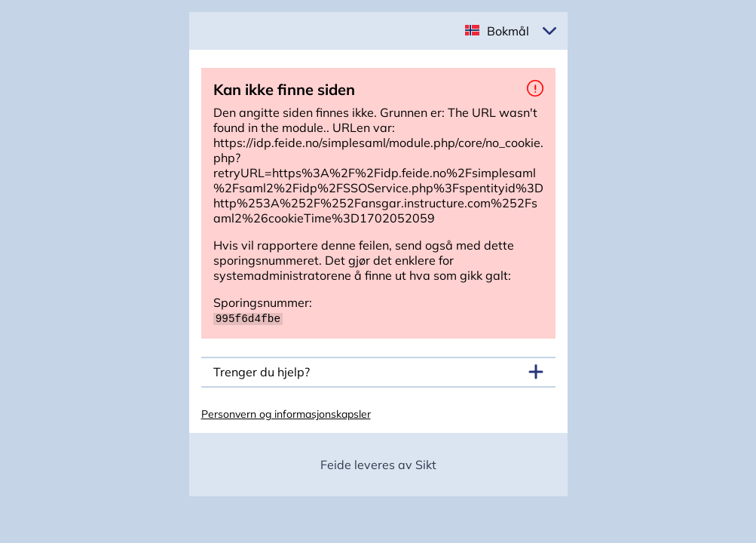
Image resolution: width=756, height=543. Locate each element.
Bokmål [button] (508, 31)
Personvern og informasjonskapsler (286, 413)
